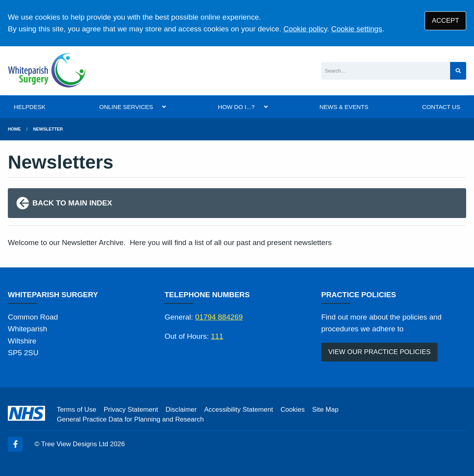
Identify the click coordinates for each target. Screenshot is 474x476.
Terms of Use (77, 410)
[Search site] (458, 71)
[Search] (386, 71)
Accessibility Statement (239, 410)
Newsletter (48, 129)
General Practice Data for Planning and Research (130, 419)
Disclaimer (181, 410)
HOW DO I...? (236, 107)
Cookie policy (305, 29)
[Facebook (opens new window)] (15, 444)
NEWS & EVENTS (344, 107)
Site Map (325, 410)
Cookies (293, 410)
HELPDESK (30, 107)
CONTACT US (441, 107)
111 (217, 336)
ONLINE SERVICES (126, 107)
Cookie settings (357, 29)
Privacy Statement (131, 410)
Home (14, 129)
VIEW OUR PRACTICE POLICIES (379, 352)
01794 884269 (219, 317)
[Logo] (47, 71)
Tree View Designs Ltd (75, 444)
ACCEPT (446, 21)
